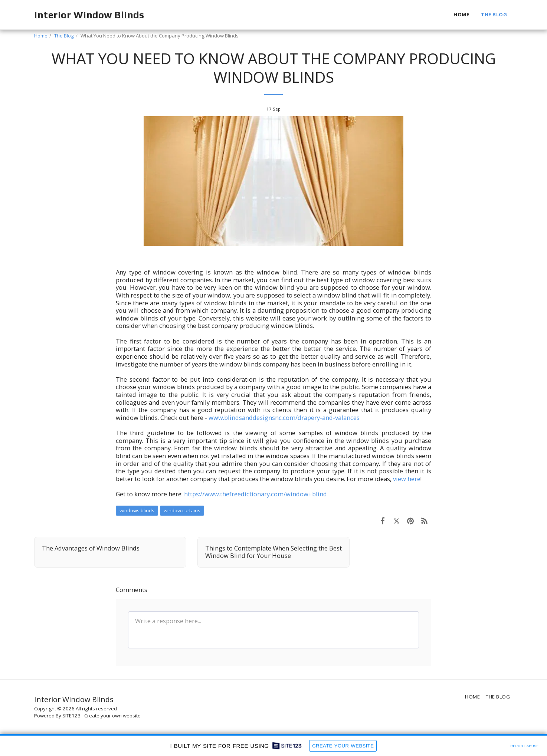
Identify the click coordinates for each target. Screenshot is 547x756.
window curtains (182, 510)
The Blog (64, 36)
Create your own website (112, 716)
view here (407, 479)
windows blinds (137, 510)
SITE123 (71, 716)
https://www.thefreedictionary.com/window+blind (256, 494)
